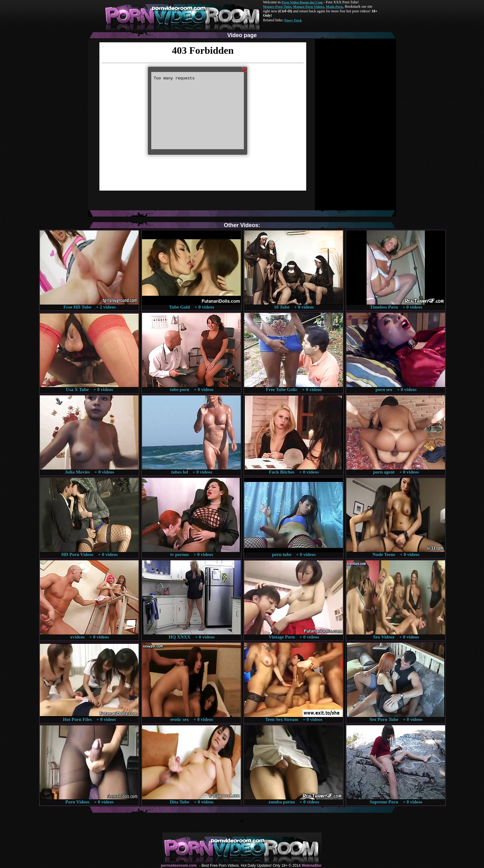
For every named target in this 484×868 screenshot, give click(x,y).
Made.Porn (334, 6)
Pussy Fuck (293, 20)
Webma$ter (311, 866)
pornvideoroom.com (179, 866)
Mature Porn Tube (277, 6)
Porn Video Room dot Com (302, 2)
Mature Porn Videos (309, 6)
